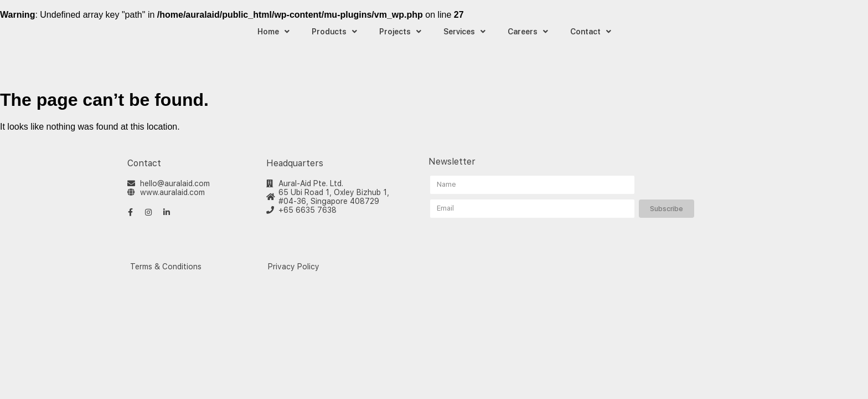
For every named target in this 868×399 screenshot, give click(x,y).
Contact (591, 32)
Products (334, 32)
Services (464, 32)
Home (273, 32)
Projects (400, 32)
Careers (528, 32)
